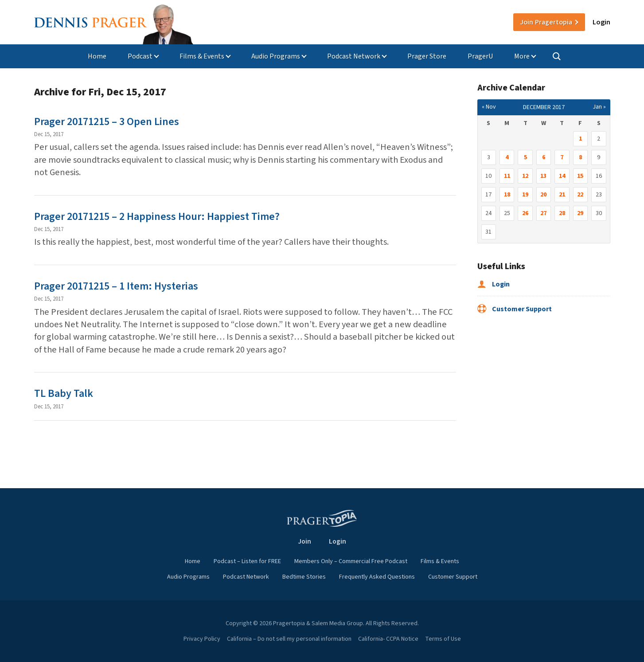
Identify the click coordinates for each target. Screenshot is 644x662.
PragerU (480, 56)
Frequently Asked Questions (377, 577)
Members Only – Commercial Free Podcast (351, 561)
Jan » (599, 107)
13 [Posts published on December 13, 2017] (543, 176)
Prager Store (427, 56)
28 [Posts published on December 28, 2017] (562, 213)
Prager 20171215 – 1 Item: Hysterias (116, 286)
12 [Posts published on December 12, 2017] (525, 176)
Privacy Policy (202, 639)
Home (97, 56)
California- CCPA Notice (388, 639)
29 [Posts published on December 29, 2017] (580, 213)
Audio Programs (276, 56)
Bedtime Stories (304, 577)
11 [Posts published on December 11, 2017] (507, 176)
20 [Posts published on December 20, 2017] (543, 195)
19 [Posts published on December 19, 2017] (525, 195)
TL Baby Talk (64, 394)
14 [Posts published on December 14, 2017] (562, 176)
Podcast (140, 56)
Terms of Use (443, 639)
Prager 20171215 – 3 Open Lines (107, 122)
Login (601, 22)
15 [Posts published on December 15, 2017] (580, 176)
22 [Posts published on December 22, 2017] (580, 195)
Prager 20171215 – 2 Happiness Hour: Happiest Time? (157, 217)
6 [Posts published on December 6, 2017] (544, 157)
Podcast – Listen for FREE (247, 561)
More (522, 56)
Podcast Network (354, 56)
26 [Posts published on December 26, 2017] (525, 213)
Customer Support (515, 309)
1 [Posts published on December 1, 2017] (580, 139)
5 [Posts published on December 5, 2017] (525, 157)
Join (546, 22)
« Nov (489, 107)
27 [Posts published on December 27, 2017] (543, 213)
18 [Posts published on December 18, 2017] (507, 195)
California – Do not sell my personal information (289, 639)
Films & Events (202, 56)
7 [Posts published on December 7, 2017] (562, 157)
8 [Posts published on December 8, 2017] (580, 157)
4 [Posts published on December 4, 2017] (507, 157)
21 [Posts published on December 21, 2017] (562, 195)
